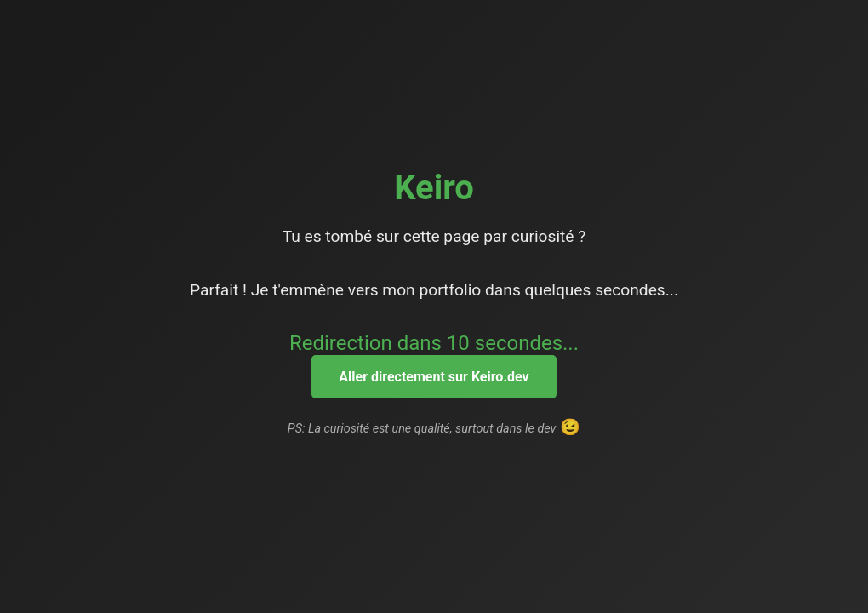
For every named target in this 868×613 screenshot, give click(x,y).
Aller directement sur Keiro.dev (434, 377)
